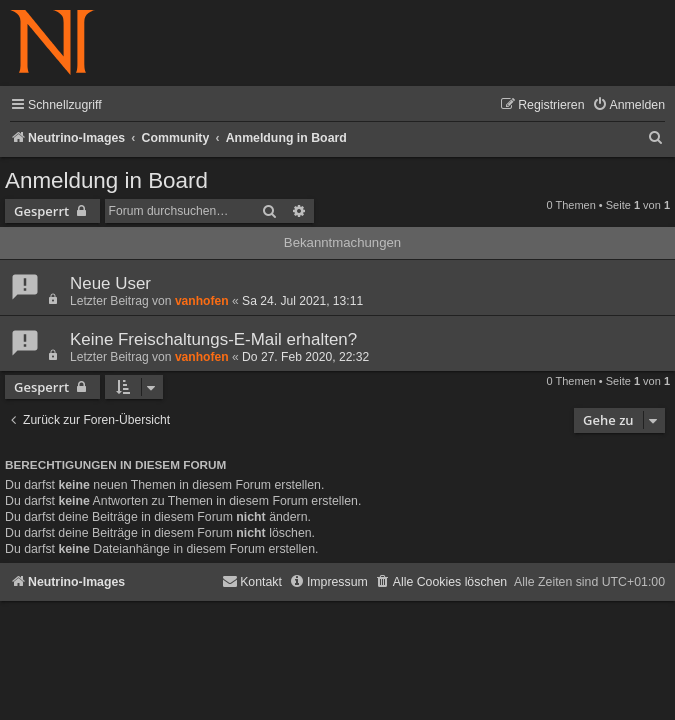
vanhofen (202, 301)
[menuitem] (628, 105)
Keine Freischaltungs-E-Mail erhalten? (213, 339)
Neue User (110, 283)
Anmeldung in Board (106, 180)
